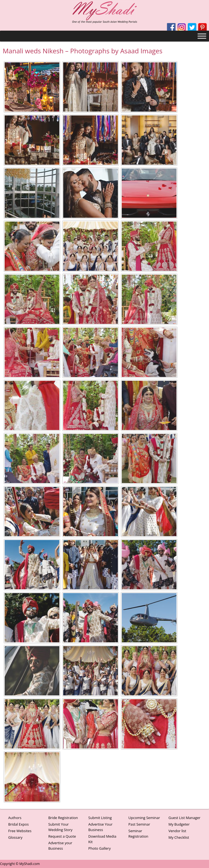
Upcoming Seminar (144, 818)
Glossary (15, 837)
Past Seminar (139, 824)
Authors (15, 818)
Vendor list (177, 831)
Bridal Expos (18, 824)
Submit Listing (100, 818)
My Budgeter (179, 824)
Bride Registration (63, 818)
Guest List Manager (185, 818)
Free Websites (20, 831)
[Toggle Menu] (202, 36)
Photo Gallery (100, 848)
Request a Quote (62, 836)
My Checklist (179, 837)
